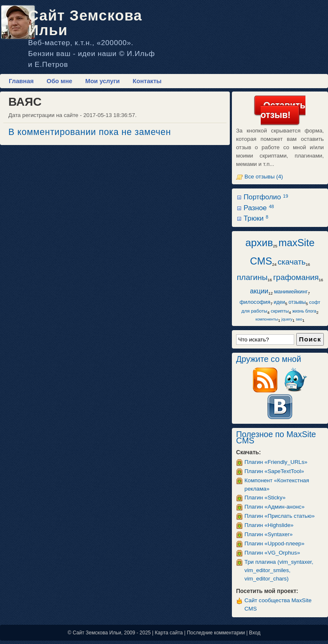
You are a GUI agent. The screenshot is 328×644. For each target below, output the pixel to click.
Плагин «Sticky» (265, 498)
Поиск (310, 339)
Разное (259, 208)
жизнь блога (304, 311)
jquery (287, 319)
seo (299, 319)
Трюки (256, 218)
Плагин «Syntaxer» (268, 534)
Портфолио (266, 197)
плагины (252, 277)
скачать (292, 262)
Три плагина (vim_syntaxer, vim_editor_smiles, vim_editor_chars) (279, 570)
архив (259, 243)
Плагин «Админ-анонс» (275, 507)
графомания (296, 277)
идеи (279, 302)
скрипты (280, 311)
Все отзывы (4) (264, 177)
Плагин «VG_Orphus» (272, 553)
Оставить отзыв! (283, 110)
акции (259, 291)
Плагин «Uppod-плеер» (275, 543)
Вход (255, 633)
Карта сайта (169, 633)
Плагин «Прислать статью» (280, 516)
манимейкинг (291, 291)
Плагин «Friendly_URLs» (276, 462)
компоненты (267, 319)
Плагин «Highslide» (269, 525)
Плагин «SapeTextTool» (274, 471)
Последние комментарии (216, 633)
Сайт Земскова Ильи (85, 23)
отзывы (297, 302)
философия (255, 302)
